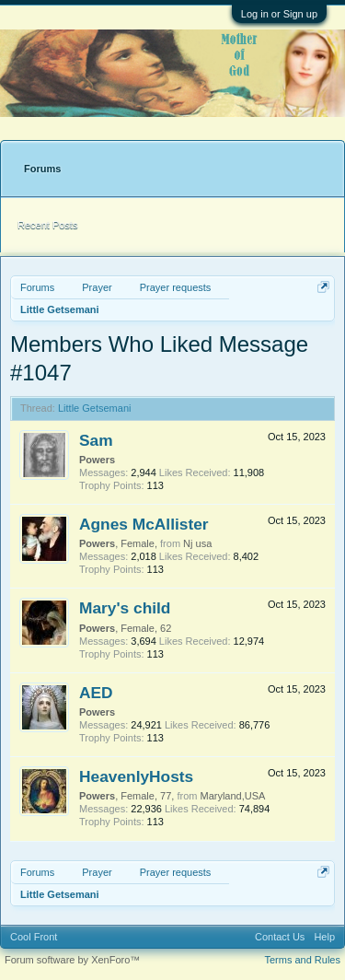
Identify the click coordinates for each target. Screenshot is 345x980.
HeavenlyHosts (136, 776)
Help (324, 937)
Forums (42, 169)
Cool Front (34, 937)
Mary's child (125, 608)
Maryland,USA (232, 796)
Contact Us (280, 937)
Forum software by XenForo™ (72, 960)
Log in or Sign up (279, 14)
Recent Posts (47, 225)
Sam (96, 440)
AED (96, 693)
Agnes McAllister (144, 524)
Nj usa (197, 543)
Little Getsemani (94, 408)
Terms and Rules (302, 960)
